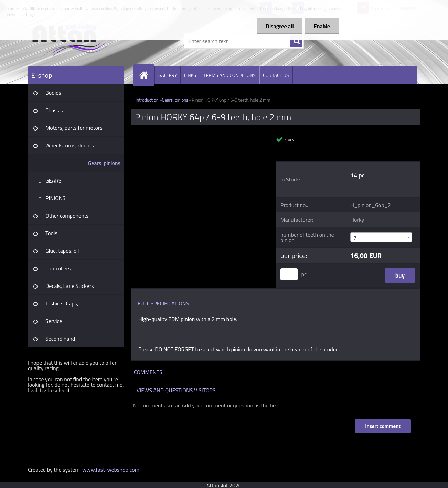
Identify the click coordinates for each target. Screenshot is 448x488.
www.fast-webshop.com (111, 470)
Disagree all (280, 26)
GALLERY (168, 75)
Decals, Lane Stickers (70, 286)
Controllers (58, 268)
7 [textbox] (355, 238)
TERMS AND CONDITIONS (230, 75)
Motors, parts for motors (74, 128)
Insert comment (383, 426)
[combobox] (381, 237)
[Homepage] (147, 75)
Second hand (60, 339)
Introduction (147, 100)
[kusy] (289, 274)
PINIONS (55, 198)
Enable (322, 26)
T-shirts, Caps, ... (64, 303)
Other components (67, 216)
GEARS (54, 180)
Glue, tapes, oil (62, 251)
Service (54, 321)
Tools (51, 233)
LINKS (190, 75)
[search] (296, 41)
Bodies (53, 93)
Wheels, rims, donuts (70, 145)
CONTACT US (276, 75)
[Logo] (75, 41)
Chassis (54, 110)
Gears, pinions (104, 163)
